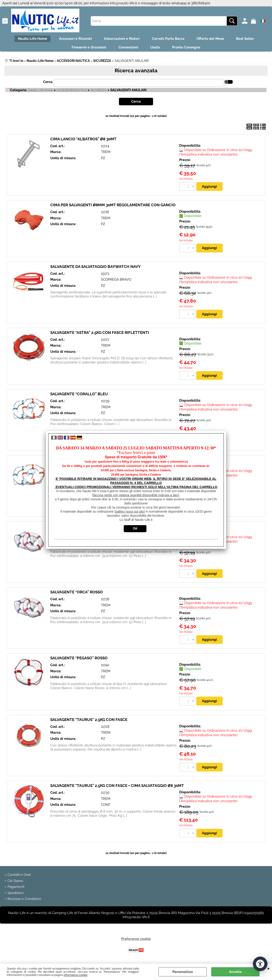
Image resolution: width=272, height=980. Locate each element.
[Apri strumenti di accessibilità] (260, 964)
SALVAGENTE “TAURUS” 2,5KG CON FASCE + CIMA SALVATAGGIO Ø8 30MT (117, 788)
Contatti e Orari (19, 877)
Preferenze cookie (136, 942)
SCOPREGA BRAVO (116, 282)
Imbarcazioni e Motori (121, 39)
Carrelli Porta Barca (169, 39)
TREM (106, 154)
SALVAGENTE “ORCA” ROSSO (77, 594)
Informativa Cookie (76, 975)
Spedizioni (15, 895)
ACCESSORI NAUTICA (72, 92)
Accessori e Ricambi (73, 39)
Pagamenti (16, 889)
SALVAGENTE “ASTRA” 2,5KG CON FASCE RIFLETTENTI (100, 335)
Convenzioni (128, 49)
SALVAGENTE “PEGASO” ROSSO (79, 660)
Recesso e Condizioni (24, 901)
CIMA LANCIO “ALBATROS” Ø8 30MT (83, 141)
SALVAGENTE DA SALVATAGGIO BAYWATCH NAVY (95, 269)
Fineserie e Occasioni (87, 49)
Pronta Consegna (189, 49)
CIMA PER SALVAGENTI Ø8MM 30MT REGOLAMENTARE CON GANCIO (113, 207)
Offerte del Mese (213, 39)
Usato (156, 49)
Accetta (235, 972)
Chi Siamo (15, 883)
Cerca (48, 84)
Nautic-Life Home (29, 39)
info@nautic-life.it (123, 3)
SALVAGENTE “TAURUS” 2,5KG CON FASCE (89, 722)
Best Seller (249, 39)
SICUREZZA (99, 92)
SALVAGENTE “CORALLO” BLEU (79, 396)
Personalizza (183, 972)
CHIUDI (268, 968)
